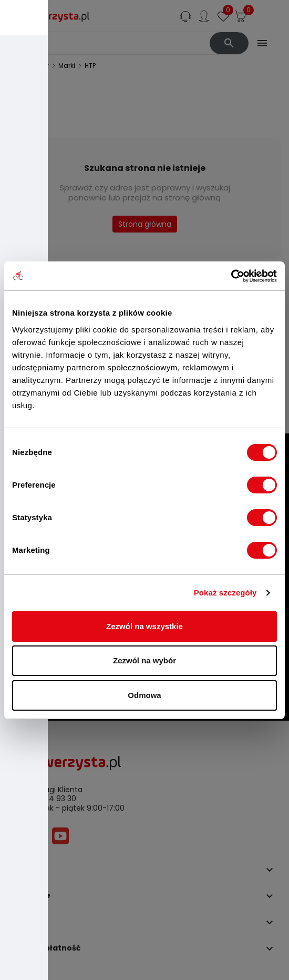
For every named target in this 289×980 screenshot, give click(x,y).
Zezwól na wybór (145, 660)
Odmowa (144, 695)
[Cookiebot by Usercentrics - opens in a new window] (231, 276)
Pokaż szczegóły (225, 593)
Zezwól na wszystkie (145, 626)
